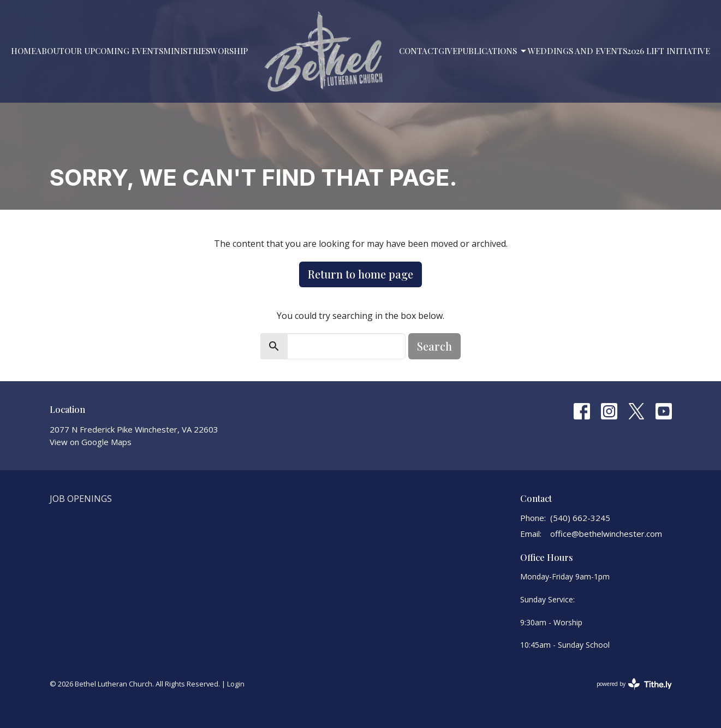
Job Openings (81, 499)
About (50, 51)
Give (448, 51)
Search (434, 346)
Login (236, 684)
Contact (419, 51)
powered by (634, 684)
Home (23, 51)
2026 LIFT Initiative (669, 51)
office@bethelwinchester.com (606, 534)
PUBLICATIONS (493, 51)
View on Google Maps (91, 442)
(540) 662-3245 (580, 518)
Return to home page (360, 274)
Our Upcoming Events (114, 51)
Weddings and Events (577, 51)
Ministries (187, 51)
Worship (229, 51)
